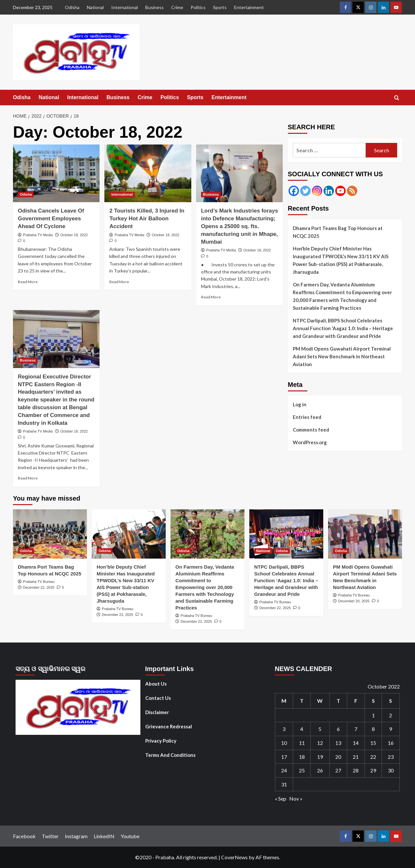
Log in (300, 404)
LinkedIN (104, 836)
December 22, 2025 (39, 587)
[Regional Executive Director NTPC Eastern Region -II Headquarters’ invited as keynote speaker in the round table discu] (56, 339)
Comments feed (311, 430)
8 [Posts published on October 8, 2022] (373, 729)
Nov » (296, 799)
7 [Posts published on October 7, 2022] (356, 729)
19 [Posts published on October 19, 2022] (320, 757)
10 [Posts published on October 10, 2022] (284, 743)
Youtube (130, 836)
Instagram (76, 836)
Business (154, 7)
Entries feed (307, 417)
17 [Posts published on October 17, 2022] (284, 757)
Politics (198, 7)
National (95, 7)
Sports (220, 7)
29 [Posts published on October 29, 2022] (373, 770)
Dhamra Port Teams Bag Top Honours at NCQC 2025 (338, 232)
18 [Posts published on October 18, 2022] (302, 757)
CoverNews (234, 857)
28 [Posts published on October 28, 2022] (356, 770)
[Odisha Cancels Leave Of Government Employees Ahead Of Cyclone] (56, 173)
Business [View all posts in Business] (211, 194)
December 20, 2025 (354, 601)
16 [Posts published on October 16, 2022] (391, 743)
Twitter (50, 836)
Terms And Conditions (170, 755)
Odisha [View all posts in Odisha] (26, 194)
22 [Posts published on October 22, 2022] (373, 757)
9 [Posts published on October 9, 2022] (391, 729)
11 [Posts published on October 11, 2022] (302, 743)
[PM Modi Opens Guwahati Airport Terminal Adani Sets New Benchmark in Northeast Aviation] (365, 534)
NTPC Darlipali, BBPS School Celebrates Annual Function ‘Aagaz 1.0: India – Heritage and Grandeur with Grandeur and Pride (343, 328)
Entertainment (249, 7)
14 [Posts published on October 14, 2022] (356, 743)
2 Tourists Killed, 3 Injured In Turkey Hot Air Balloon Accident (147, 219)
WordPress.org (310, 442)
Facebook (24, 836)
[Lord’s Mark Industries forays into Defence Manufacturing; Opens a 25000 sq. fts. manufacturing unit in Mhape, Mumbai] (239, 173)
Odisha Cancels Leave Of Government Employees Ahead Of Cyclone (51, 219)
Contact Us (158, 698)
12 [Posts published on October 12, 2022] (320, 743)
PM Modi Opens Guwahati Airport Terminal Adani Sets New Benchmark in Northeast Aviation (342, 356)
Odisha (72, 7)
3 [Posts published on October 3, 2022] (284, 729)
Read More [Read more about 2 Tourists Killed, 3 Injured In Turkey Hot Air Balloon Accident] (119, 282)
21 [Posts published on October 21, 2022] (356, 757)
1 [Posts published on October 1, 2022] (373, 715)
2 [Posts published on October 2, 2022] (391, 715)
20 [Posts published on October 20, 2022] (338, 757)
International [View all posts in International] (122, 194)
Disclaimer (157, 712)
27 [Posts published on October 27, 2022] (338, 770)
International (124, 7)
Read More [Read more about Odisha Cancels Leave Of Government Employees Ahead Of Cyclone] (28, 282)
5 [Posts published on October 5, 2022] (320, 729)
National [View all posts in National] (263, 551)
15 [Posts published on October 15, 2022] (373, 743)
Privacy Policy (161, 741)
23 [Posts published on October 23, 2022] (391, 757)
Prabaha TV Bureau (39, 582)
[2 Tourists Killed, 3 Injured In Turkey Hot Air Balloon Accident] (148, 173)
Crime (177, 7)
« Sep (281, 799)
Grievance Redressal (169, 726)
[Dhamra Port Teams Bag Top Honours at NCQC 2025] (50, 534)
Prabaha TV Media (38, 235)
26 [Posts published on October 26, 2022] (320, 770)
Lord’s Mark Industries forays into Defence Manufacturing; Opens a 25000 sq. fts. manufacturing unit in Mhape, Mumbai (239, 226)
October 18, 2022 (74, 235)
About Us (156, 684)
